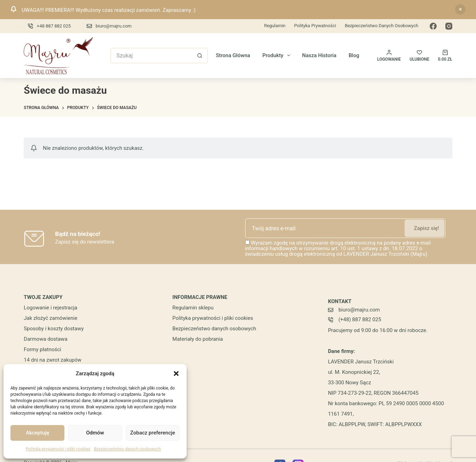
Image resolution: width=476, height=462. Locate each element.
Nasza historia (319, 55)
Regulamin (275, 26)
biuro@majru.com (114, 26)
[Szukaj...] (151, 56)
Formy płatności (42, 349)
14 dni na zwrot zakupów (52, 360)
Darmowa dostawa (45, 339)
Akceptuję (37, 433)
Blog (354, 55)
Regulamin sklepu (193, 308)
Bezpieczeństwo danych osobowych (127, 449)
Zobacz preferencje (153, 433)
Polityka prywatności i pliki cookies (58, 449)
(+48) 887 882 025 (360, 319)
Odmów (95, 433)
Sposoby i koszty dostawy (54, 329)
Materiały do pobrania (198, 339)
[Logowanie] (389, 56)
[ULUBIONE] (419, 56)
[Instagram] (449, 26)
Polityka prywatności (315, 26)
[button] (176, 374)
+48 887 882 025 (54, 26)
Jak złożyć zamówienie (50, 318)
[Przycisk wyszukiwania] (200, 56)
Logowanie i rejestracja (50, 308)
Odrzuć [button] (460, 9)
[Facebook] (433, 26)
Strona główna (233, 55)
